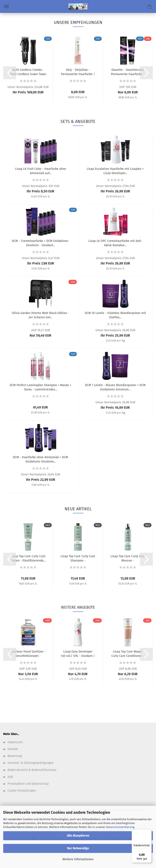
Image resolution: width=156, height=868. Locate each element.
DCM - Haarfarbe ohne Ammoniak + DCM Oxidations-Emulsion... (40, 459)
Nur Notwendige (78, 848)
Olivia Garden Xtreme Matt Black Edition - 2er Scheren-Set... (40, 315)
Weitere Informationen (78, 859)
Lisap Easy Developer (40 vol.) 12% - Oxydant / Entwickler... (78, 653)
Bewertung (15, 756)
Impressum (15, 742)
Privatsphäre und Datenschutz (28, 784)
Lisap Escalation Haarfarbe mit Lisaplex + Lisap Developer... (115, 171)
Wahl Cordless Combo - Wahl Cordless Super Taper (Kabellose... (28, 72)
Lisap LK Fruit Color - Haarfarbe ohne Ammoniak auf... (41, 171)
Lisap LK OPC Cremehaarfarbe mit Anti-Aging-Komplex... (115, 243)
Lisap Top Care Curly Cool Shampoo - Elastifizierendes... (78, 558)
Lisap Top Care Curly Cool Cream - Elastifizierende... (28, 558)
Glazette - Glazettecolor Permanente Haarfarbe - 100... (128, 72)
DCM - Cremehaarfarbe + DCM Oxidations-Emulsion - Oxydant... (41, 243)
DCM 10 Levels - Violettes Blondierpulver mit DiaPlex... (115, 315)
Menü (6, 6)
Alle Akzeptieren (78, 836)
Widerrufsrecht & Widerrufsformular (32, 770)
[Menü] (149, 832)
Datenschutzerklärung (120, 827)
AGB (10, 777)
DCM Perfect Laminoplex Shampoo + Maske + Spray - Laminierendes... (40, 387)
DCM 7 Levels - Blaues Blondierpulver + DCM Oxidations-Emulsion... (115, 387)
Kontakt (13, 749)
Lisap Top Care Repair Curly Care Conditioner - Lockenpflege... (128, 653)
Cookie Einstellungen (22, 791)
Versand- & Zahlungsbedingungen (31, 763)
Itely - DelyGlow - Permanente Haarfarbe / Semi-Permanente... (78, 72)
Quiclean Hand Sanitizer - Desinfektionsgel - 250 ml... (28, 653)
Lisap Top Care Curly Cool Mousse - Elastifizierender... (128, 558)
